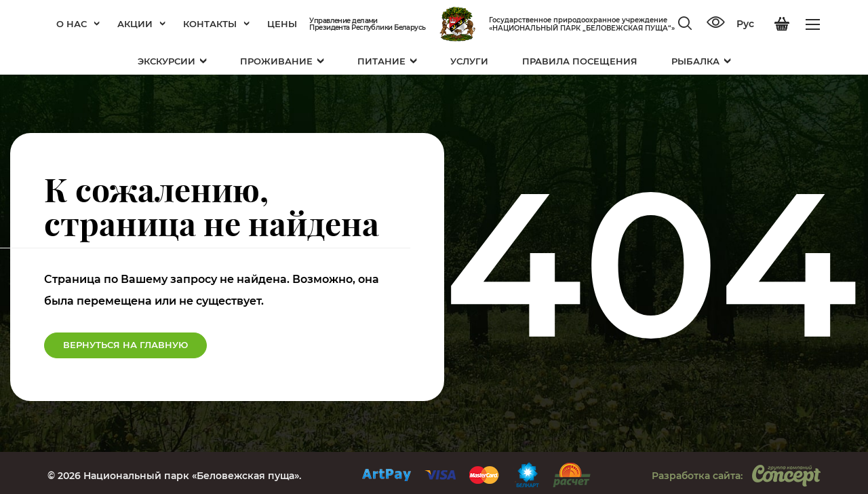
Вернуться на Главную (125, 345)
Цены (282, 24)
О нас (78, 24)
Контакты (216, 24)
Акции (141, 24)
